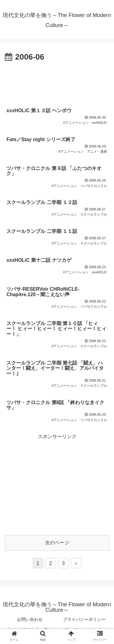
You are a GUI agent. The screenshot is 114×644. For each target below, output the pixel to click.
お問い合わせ (30, 619)
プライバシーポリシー (84, 619)
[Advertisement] (57, 82)
